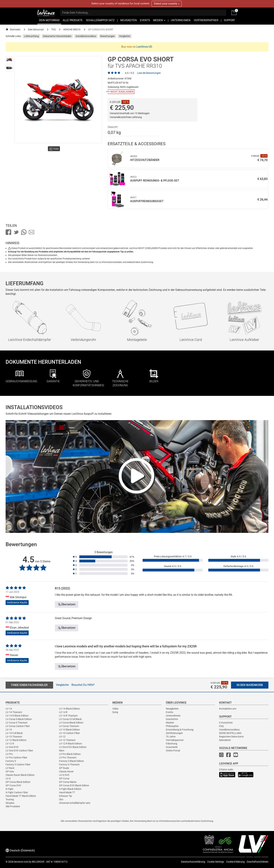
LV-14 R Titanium (68, 716)
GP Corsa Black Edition (18, 782)
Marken (170, 723)
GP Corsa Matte (68, 782)
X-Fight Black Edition (70, 789)
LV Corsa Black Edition (71, 723)
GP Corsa (64, 778)
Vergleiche (125, 36)
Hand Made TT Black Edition (21, 796)
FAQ (221, 726)
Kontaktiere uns (228, 709)
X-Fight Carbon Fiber (17, 792)
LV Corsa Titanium (69, 726)
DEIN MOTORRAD (49, 20)
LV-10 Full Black (14, 733)
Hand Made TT (67, 792)
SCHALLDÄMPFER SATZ (100, 20)
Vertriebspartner (175, 740)
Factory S (11, 761)
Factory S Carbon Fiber (18, 764)
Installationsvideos (86, 36)
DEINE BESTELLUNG (230, 733)
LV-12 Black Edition (16, 740)
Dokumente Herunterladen (57, 36)
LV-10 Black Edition (69, 730)
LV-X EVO (64, 775)
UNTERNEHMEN (181, 20)
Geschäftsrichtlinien (258, 862)
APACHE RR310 (72, 29)
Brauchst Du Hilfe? (83, 685)
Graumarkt (172, 747)
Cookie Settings (216, 862)
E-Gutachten (226, 723)
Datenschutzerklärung (193, 862)
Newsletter (225, 740)
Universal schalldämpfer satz (75, 803)
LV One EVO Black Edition (73, 747)
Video (115, 709)
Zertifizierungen (174, 733)
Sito (61, 799)
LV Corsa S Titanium (17, 723)
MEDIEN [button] (159, 20)
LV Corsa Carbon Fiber (18, 726)
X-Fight (10, 789)
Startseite (13, 29)
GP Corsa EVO (13, 785)
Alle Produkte (13, 806)
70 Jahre (171, 737)
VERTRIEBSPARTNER (206, 20)
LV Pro (9, 754)
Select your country (167, 4)
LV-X (8, 778)
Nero (62, 751)
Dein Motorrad (36, 29)
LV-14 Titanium (14, 712)
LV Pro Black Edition (70, 754)
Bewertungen (108, 36)
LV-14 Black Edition (69, 709)
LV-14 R (63, 712)
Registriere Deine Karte (231, 737)
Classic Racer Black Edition (20, 775)
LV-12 (62, 737)
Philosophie (172, 726)
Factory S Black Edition (71, 761)
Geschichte (172, 719)
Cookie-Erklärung (235, 862)
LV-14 (9, 709)
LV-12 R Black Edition (71, 744)
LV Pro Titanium (68, 758)
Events (170, 712)
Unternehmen (173, 716)
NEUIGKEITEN (129, 20)
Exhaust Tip (65, 796)
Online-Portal (173, 751)
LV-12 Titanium (67, 740)
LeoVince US (144, 47)
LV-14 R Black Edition (17, 716)
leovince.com (21, 862)
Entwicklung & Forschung (180, 730)
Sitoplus (10, 803)
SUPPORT (229, 20)
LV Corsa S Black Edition (19, 719)
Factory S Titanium (69, 764)
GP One (10, 771)
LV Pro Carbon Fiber (16, 758)
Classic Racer (66, 771)
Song (115, 712)
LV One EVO (12, 747)
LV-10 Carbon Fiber (69, 733)
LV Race (10, 768)
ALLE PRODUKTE (73, 20)
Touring (10, 799)
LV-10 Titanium (14, 737)
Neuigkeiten (172, 709)
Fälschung (172, 744)
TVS (53, 29)
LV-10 (9, 730)
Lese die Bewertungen (149, 73)
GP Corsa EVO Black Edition (74, 785)
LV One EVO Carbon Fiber (19, 751)
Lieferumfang (31, 36)
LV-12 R (10, 744)
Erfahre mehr (226, 770)
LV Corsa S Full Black (70, 719)
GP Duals (64, 768)
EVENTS (145, 20)
